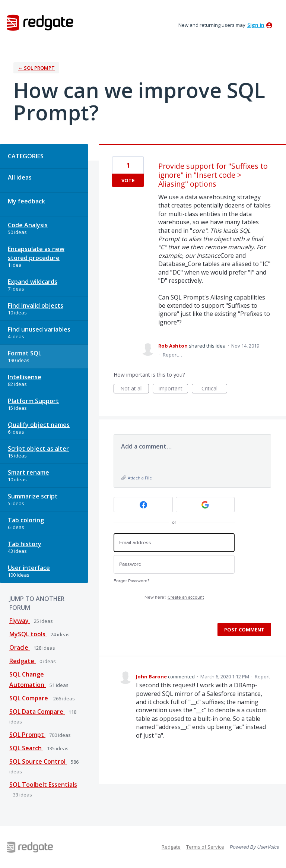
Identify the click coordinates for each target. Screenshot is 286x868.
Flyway (20, 621)
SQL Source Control (38, 761)
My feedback (26, 201)
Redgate (23, 661)
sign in (256, 25)
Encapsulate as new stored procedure (36, 253)
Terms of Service (205, 847)
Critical (214, 389)
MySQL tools (28, 634)
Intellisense (25, 377)
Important (173, 389)
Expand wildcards (33, 282)
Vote (128, 180)
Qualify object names (39, 425)
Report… (172, 355)
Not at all (135, 389)
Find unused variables (39, 329)
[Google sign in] (205, 505)
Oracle (20, 647)
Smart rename (28, 472)
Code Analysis (28, 225)
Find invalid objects (36, 305)
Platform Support (33, 401)
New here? (174, 597)
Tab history (25, 544)
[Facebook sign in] (143, 505)
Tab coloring (26, 520)
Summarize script (33, 496)
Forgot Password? (132, 581)
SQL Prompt (27, 735)
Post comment (244, 630)
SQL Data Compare (37, 712)
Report (262, 677)
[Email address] (174, 543)
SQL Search (26, 748)
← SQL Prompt (36, 68)
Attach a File (140, 478)
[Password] (174, 565)
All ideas (20, 177)
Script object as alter (38, 449)
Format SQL (25, 353)
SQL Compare (29, 698)
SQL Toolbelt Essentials (43, 785)
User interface (29, 568)
